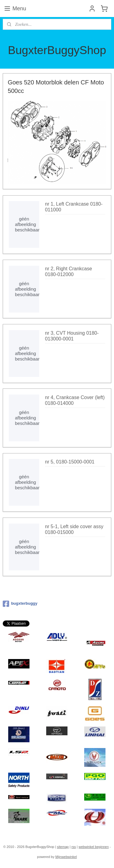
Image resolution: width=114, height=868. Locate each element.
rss (74, 847)
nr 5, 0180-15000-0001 (70, 462)
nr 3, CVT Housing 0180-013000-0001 (72, 336)
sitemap (63, 847)
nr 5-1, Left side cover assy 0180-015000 (74, 529)
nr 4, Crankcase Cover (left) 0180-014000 (75, 400)
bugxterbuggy (20, 604)
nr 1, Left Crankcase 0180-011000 (74, 207)
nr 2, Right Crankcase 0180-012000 (69, 271)
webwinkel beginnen (94, 847)
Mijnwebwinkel (66, 857)
